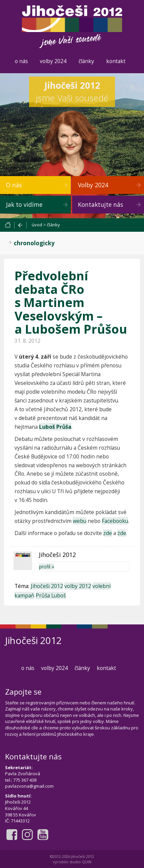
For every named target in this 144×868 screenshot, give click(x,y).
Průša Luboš (51, 595)
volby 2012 (78, 586)
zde (108, 533)
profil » (47, 567)
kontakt (116, 61)
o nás (21, 61)
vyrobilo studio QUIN (72, 862)
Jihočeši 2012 (47, 586)
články (86, 61)
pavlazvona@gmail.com (29, 786)
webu (80, 521)
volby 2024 (53, 61)
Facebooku (115, 521)
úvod (37, 225)
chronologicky (34, 243)
